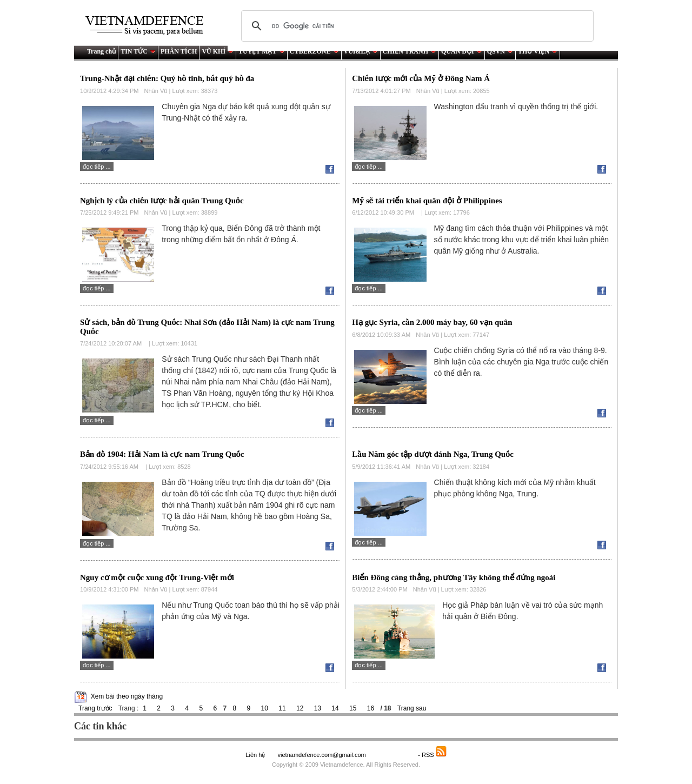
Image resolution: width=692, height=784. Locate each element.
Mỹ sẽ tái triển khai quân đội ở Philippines (427, 201)
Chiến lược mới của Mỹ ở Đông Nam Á (421, 78)
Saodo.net (393, 755)
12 (300, 708)
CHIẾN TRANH (410, 51)
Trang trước (95, 708)
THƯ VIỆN (538, 51)
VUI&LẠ (361, 51)
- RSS (432, 755)
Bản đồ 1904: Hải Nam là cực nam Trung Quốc (162, 454)
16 (371, 708)
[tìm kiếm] (416, 26)
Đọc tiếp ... (97, 167)
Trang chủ (101, 51)
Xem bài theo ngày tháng (127, 696)
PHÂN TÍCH (179, 51)
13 (318, 708)
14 (335, 708)
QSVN (500, 51)
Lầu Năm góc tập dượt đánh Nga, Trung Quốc (433, 454)
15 (353, 708)
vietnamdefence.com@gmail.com (322, 755)
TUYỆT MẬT (261, 51)
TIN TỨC (138, 51)
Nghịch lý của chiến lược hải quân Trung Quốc (162, 201)
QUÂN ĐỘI (462, 51)
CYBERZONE (314, 51)
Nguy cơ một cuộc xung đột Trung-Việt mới (157, 577)
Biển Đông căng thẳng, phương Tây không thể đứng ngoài (454, 577)
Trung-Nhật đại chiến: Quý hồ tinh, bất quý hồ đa (167, 78)
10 (265, 708)
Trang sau (412, 708)
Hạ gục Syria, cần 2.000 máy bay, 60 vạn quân (432, 322)
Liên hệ (255, 755)
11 (282, 708)
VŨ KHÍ (218, 51)
